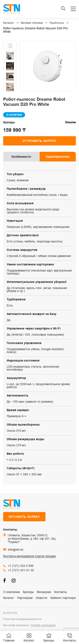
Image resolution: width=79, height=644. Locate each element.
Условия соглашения (43, 625)
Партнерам (25, 598)
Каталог (9, 598)
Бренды (28, 592)
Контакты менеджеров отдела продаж (29, 556)
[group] (48, 66)
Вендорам (44, 592)
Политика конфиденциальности (22, 619)
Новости (42, 598)
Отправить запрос (39, 141)
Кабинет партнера (63, 598)
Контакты (60, 592)
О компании (11, 592)
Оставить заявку (24, 517)
